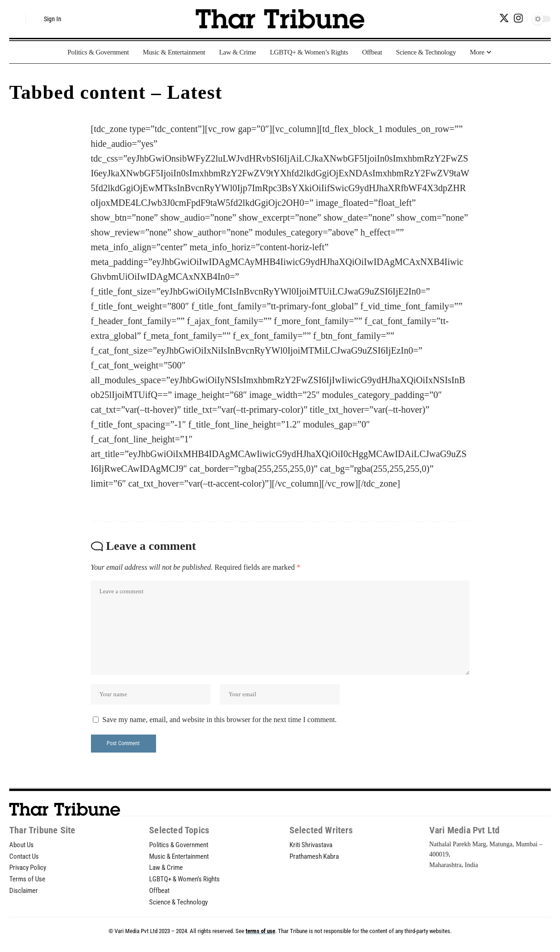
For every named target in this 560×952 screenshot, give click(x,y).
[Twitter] (504, 18)
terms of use (260, 937)
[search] (16, 19)
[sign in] (47, 19)
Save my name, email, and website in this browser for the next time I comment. (220, 722)
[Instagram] (518, 18)
